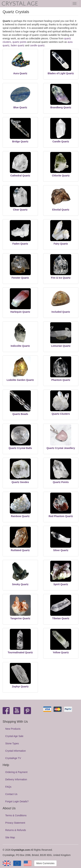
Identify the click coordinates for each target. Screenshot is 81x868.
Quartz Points (61, 482)
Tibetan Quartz (61, 618)
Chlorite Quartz (61, 176)
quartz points (19, 42)
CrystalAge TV (13, 758)
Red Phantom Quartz (61, 516)
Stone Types (12, 743)
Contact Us (11, 794)
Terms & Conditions (16, 815)
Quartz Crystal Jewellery (61, 448)
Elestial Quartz (61, 210)
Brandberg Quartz (61, 107)
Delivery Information (16, 779)
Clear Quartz (20, 210)
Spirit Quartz (61, 584)
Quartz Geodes (20, 482)
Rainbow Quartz (20, 516)
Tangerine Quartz (20, 618)
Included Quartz (61, 312)
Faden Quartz (20, 244)
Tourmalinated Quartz (20, 652)
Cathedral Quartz (20, 176)
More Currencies (45, 863)
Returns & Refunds (16, 830)
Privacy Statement (15, 823)
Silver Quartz (61, 550)
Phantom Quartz (61, 380)
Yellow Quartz (61, 652)
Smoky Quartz (20, 584)
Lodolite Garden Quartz (20, 380)
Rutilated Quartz (20, 550)
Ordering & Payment (16, 772)
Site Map (10, 837)
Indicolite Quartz (20, 346)
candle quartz (37, 45)
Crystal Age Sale (14, 736)
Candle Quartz (61, 141)
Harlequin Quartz (20, 312)
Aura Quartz (20, 73)
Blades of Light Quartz (61, 73)
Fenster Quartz (20, 278)
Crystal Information (15, 751)
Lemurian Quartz (61, 346)
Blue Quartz (20, 107)
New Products (13, 729)
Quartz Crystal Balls (20, 448)
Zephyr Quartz (20, 687)
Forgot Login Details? (17, 801)
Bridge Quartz (20, 141)
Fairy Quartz (61, 244)
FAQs (8, 787)
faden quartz (18, 45)
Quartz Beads (20, 414)
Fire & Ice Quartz (61, 278)
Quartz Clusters (61, 414)
